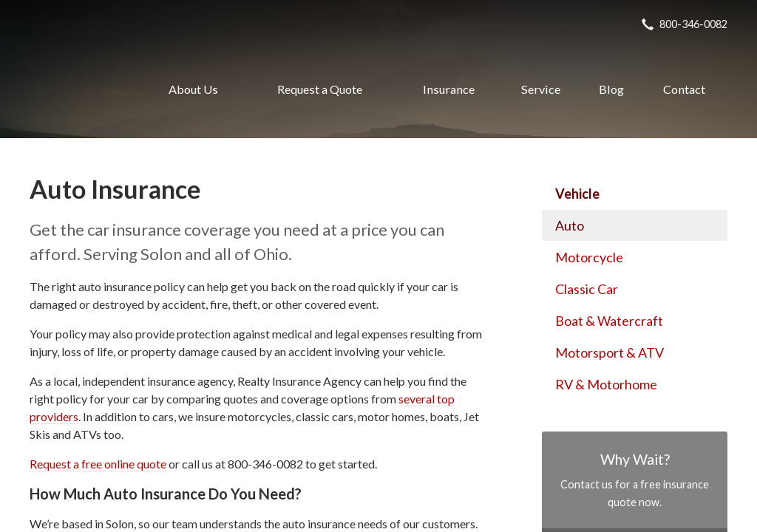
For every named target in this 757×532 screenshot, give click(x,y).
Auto (570, 225)
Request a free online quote (98, 464)
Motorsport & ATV (610, 352)
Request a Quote (320, 89)
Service (541, 89)
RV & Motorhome (606, 384)
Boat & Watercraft (609, 321)
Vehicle (577, 194)
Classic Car (587, 289)
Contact (684, 89)
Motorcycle (589, 257)
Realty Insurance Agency (76, 89)
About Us (193, 89)
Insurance (449, 89)
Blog (611, 89)
